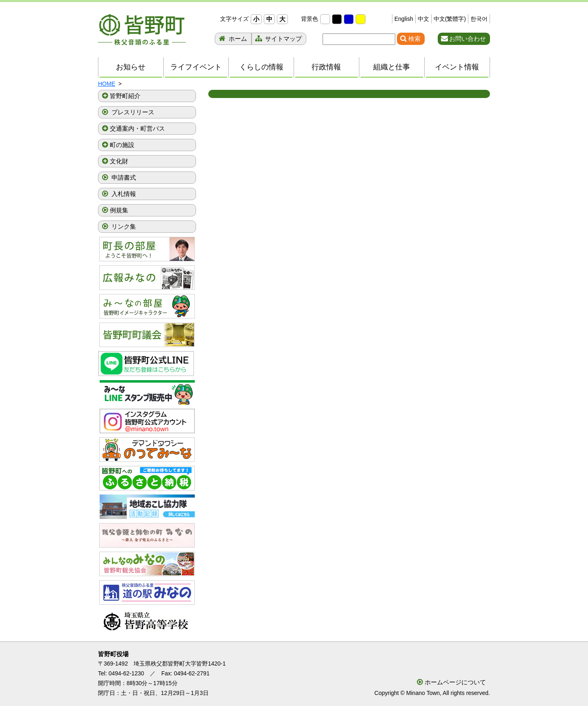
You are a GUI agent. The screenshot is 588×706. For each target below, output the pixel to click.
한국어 (479, 19)
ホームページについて (455, 682)
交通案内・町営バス (137, 128)
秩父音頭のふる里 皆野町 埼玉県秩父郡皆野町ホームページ (142, 30)
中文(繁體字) (450, 19)
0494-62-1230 (126, 673)
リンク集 (123, 226)
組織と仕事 (392, 67)
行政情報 (326, 67)
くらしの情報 (261, 67)
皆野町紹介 (125, 96)
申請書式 (123, 177)
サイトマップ (283, 39)
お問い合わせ (468, 39)
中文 (423, 19)
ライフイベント (196, 67)
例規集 (119, 210)
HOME (107, 84)
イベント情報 (457, 67)
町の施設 (122, 145)
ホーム (237, 39)
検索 (414, 39)
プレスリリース (132, 112)
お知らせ (131, 67)
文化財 (119, 161)
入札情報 (123, 194)
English (404, 19)
